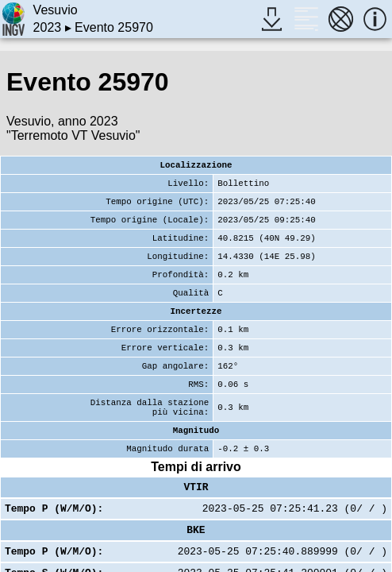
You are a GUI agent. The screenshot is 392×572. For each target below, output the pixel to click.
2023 (48, 27)
